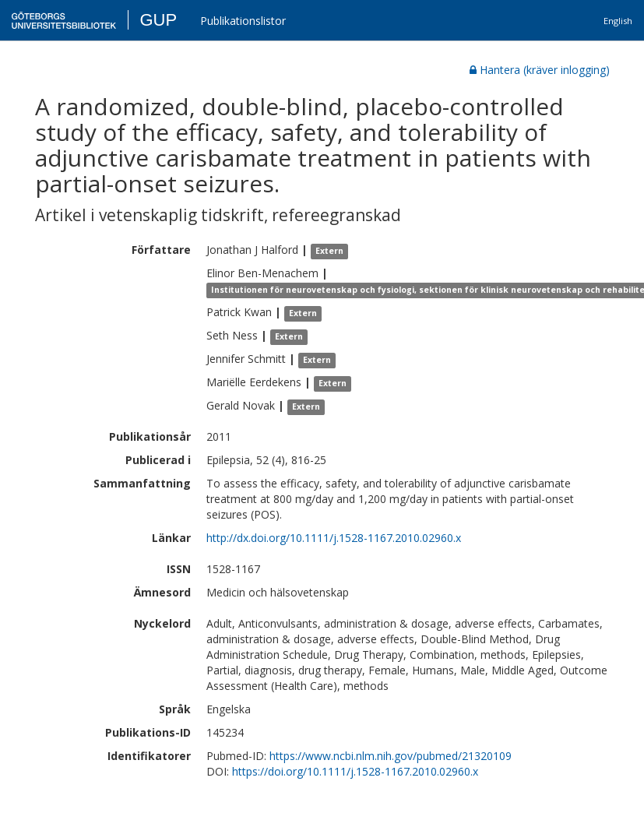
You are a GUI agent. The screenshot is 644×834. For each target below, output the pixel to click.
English (618, 21)
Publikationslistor (243, 21)
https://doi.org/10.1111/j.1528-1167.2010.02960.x (355, 771)
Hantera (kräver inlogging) (540, 70)
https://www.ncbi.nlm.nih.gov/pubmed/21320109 (391, 756)
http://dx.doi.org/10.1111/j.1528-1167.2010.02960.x (334, 538)
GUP (158, 20)
